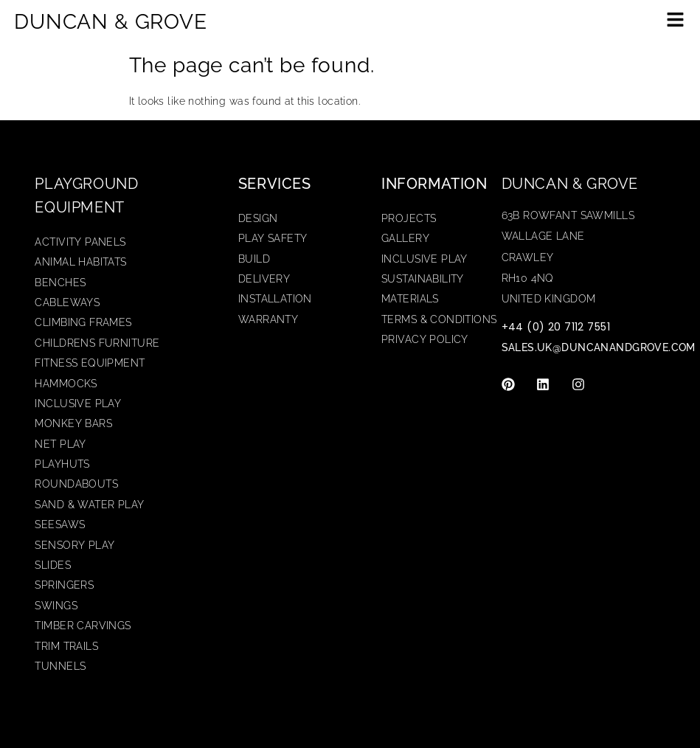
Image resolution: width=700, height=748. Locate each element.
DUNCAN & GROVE (111, 22)
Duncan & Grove (570, 184)
